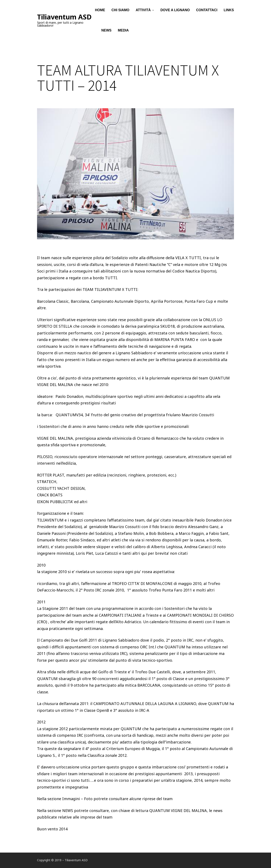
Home (100, 10)
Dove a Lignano (175, 10)
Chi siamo (120, 10)
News (106, 32)
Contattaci (207, 10)
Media (123, 32)
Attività (143, 10)
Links (229, 10)
